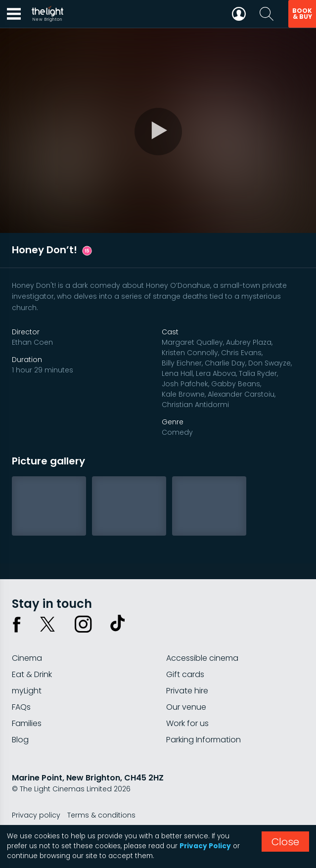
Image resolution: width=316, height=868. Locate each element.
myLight (27, 691)
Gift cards (185, 674)
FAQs (21, 707)
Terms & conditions (101, 815)
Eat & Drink (32, 674)
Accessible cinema (202, 658)
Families (27, 723)
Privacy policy (36, 815)
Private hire (187, 691)
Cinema (27, 658)
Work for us (187, 723)
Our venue (186, 707)
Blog (20, 740)
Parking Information (203, 740)
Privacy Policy (205, 846)
